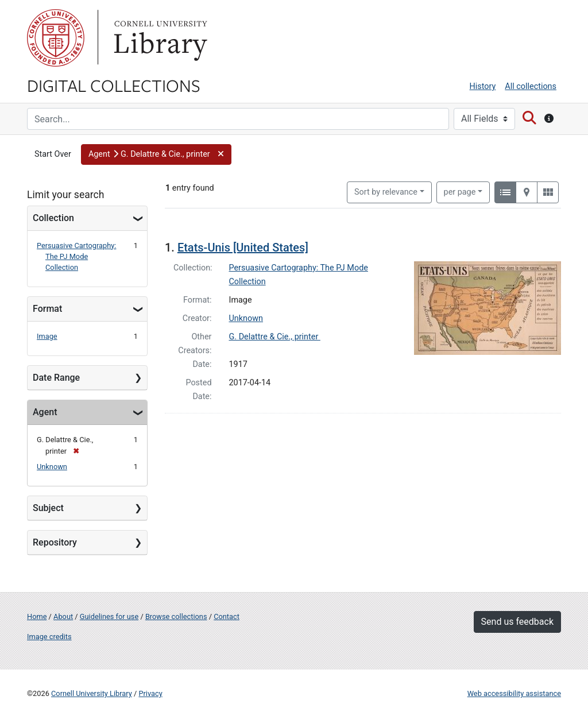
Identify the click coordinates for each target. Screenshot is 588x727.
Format (47, 309)
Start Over (53, 154)
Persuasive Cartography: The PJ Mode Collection (76, 256)
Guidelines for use (109, 616)
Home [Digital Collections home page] (37, 616)
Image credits (49, 637)
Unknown (52, 467)
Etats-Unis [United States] (243, 248)
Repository (55, 542)
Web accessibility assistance (514, 693)
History (483, 86)
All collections (531, 86)
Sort (386, 192)
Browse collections (176, 616)
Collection (53, 218)
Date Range (56, 378)
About (63, 616)
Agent (45, 412)
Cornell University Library (92, 693)
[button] (156, 154)
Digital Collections (114, 85)
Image (47, 336)
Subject (48, 508)
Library (159, 38)
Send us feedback (517, 622)
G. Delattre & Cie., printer (275, 337)
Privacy (150, 693)
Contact (227, 616)
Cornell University (56, 38)
